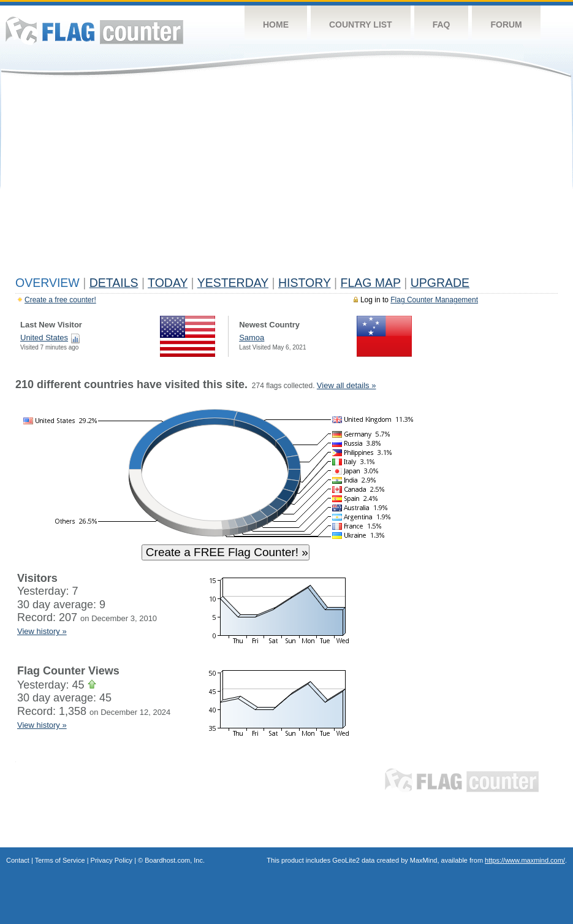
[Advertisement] (286, 179)
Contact (18, 860)
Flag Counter (94, 30)
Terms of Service (60, 860)
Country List (361, 25)
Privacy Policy (112, 860)
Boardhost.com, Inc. (175, 860)
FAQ (442, 25)
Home (276, 25)
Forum (506, 25)
